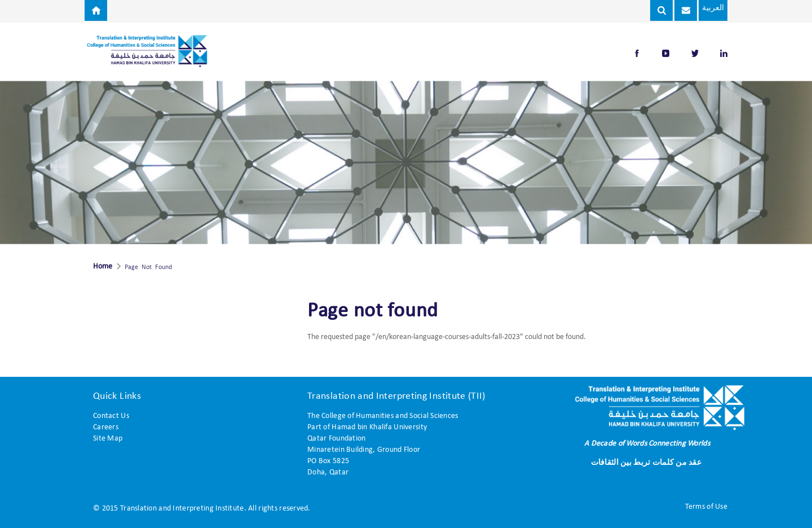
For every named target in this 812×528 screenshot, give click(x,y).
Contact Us (111, 416)
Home (103, 267)
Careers (106, 427)
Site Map (108, 439)
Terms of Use (706, 507)
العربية (712, 8)
